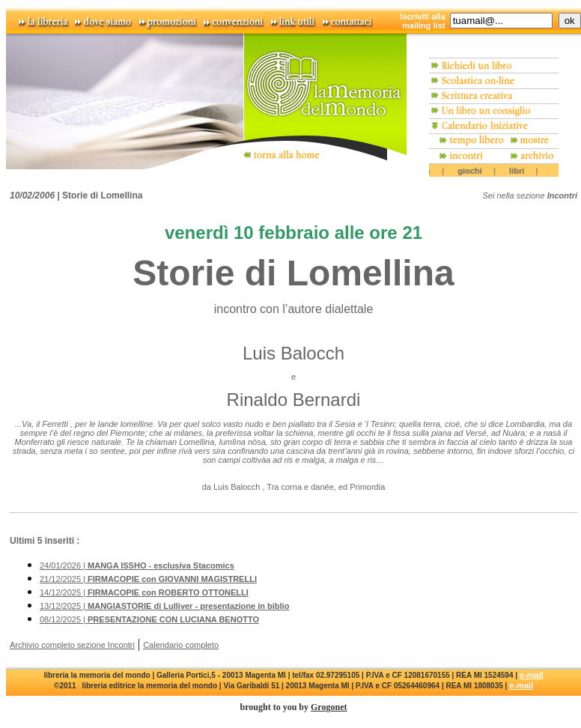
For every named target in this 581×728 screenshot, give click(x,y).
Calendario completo (181, 645)
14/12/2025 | (144, 592)
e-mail (532, 675)
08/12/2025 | (149, 619)
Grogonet (329, 707)
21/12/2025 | (148, 579)
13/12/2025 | (164, 606)
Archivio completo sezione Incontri (72, 645)
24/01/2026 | (137, 565)
